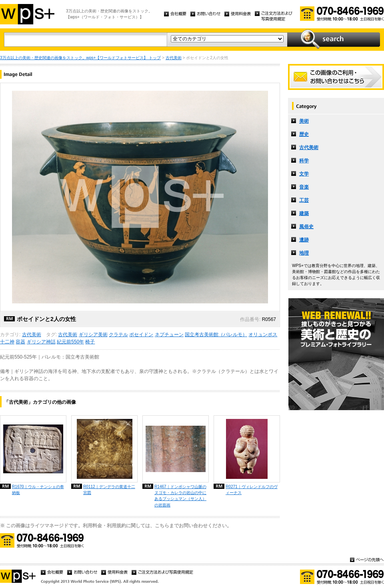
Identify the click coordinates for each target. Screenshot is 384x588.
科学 (304, 161)
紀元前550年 (70, 342)
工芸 (304, 200)
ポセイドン (141, 335)
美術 (304, 121)
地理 (304, 253)
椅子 (90, 342)
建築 (304, 213)
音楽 (304, 187)
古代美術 (174, 58)
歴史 (304, 134)
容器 (20, 342)
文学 (304, 174)
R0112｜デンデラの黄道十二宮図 (109, 490)
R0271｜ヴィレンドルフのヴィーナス (252, 490)
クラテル (118, 335)
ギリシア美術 (93, 335)
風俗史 (306, 227)
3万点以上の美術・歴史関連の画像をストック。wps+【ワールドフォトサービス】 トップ (80, 58)
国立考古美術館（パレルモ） (216, 335)
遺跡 (304, 240)
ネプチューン (169, 335)
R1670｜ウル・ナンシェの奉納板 (38, 490)
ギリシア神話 (41, 342)
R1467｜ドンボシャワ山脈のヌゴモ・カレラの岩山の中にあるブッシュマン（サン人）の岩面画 (180, 496)
